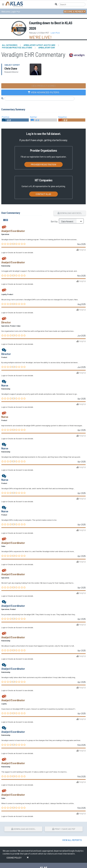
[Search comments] (39, 99)
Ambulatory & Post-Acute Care (39, 45)
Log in (30, 134)
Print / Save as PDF (64, 829)
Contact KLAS (43, 194)
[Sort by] (71, 221)
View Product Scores (43, 86)
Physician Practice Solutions (17, 47)
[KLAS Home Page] (14, 4)
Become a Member (74, 11)
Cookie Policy (14, 858)
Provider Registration (43, 164)
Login (13, 11)
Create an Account (15, 252)
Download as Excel (70, 213)
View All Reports (72, 840)
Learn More (55, 33)
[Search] (72, 4)
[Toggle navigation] (3, 4)
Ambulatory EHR (47, 47)
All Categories (10, 45)
